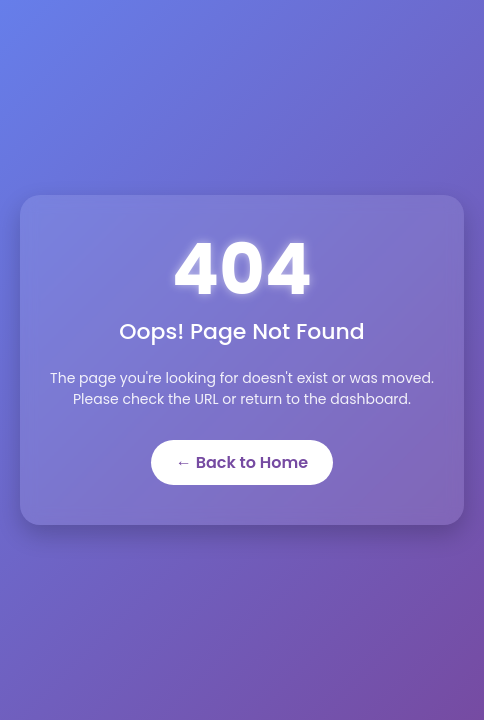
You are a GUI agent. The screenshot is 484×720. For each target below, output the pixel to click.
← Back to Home (242, 462)
